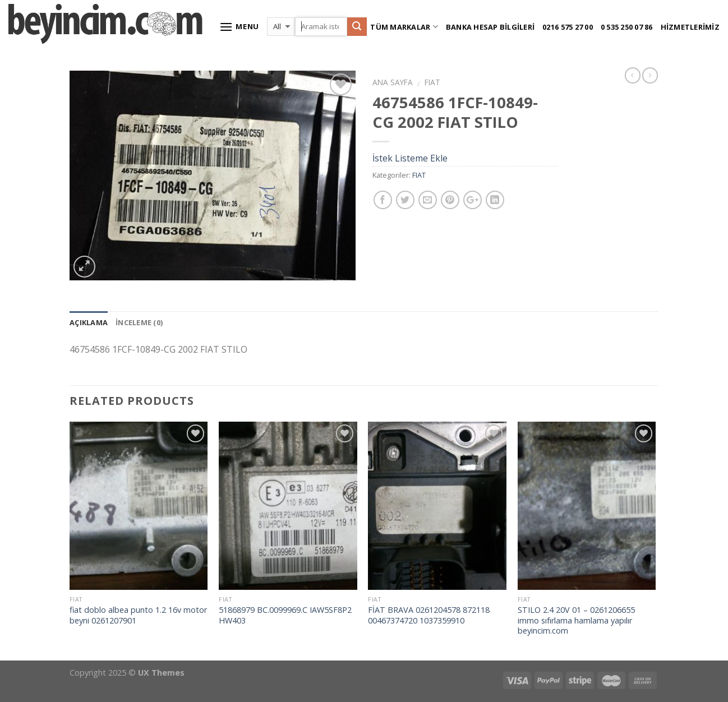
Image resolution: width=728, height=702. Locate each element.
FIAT (432, 82)
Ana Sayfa (393, 82)
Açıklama (89, 322)
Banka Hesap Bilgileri (490, 27)
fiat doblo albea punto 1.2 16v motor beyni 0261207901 (138, 615)
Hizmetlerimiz (690, 27)
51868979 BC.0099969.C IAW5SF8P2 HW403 (285, 615)
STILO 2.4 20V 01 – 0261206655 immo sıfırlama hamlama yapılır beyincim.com (576, 620)
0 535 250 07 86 (627, 27)
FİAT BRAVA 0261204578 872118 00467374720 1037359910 (429, 615)
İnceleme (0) (139, 322)
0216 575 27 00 (568, 27)
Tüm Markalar (404, 27)
